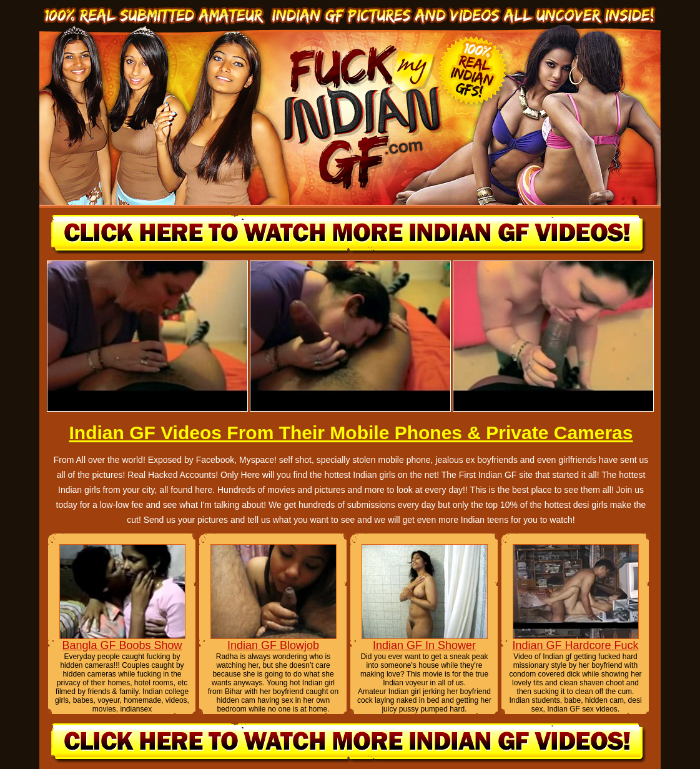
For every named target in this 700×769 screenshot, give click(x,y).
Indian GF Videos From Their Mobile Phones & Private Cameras (351, 433)
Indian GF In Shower (424, 645)
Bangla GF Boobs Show (122, 645)
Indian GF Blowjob (273, 645)
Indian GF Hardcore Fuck (575, 645)
